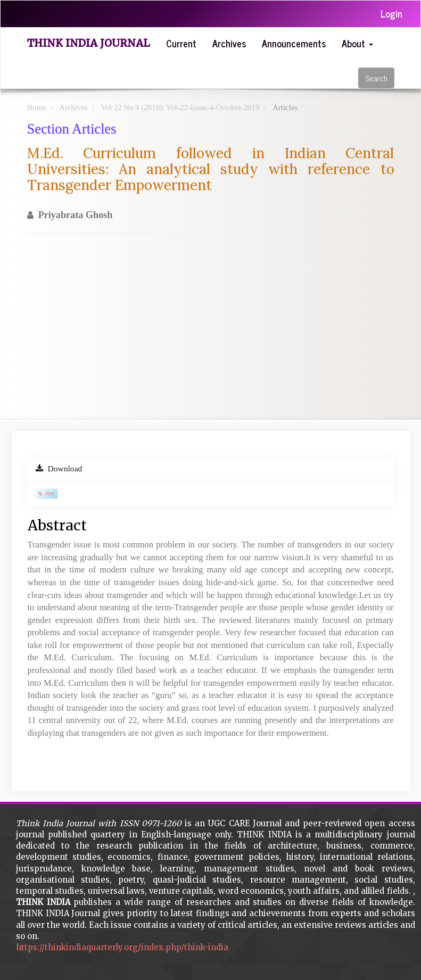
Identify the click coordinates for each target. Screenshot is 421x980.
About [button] (357, 43)
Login (391, 13)
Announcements (294, 43)
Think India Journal (89, 43)
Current (181, 43)
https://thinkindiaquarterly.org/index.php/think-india (122, 947)
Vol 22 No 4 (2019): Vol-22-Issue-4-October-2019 (180, 107)
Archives (229, 43)
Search (376, 78)
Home (37, 107)
